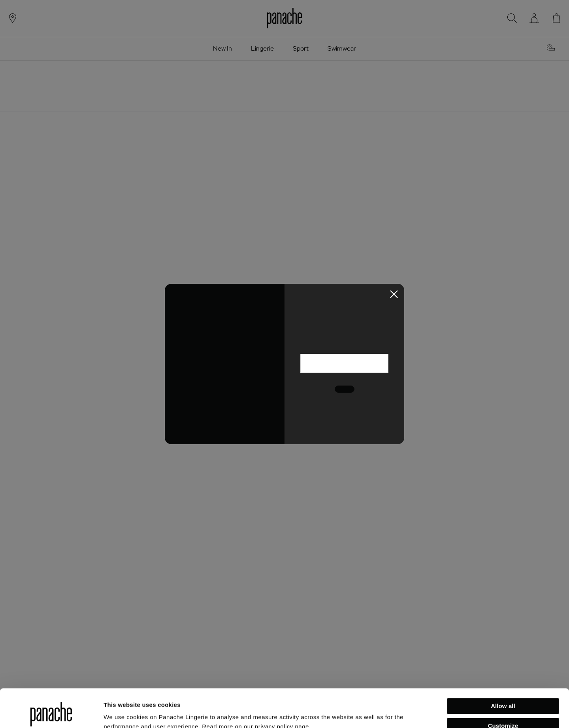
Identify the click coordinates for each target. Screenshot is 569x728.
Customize (503, 689)
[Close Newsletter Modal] (394, 294)
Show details (122, 712)
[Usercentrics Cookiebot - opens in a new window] (51, 713)
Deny (503, 709)
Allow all (503, 670)
